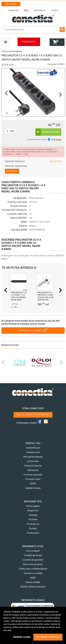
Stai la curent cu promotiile (33, 415)
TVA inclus (56, 140)
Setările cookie (22, 637)
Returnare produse (33, 564)
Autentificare (33, 448)
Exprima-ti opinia (30, 331)
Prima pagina (33, 506)
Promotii (29, 42)
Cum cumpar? (33, 551)
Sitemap (33, 515)
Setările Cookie (33, 488)
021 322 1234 (11, 4)
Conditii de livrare (33, 555)
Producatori (33, 533)
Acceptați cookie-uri (48, 637)
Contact (33, 529)
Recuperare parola (33, 457)
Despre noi (33, 511)
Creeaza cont (33, 452)
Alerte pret (33, 470)
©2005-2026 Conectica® (33, 587)
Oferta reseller (33, 582)
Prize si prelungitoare (12, 51)
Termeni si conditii (33, 573)
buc (12, 131)
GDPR (33, 484)
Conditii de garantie (33, 560)
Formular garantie (33, 475)
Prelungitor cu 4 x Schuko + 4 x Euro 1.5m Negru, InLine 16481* (19, 296)
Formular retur (33, 479)
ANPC (33, 578)
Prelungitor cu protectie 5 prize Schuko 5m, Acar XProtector (45, 296)
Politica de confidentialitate (33, 569)
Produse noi (33, 524)
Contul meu (33, 461)
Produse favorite (33, 466)
